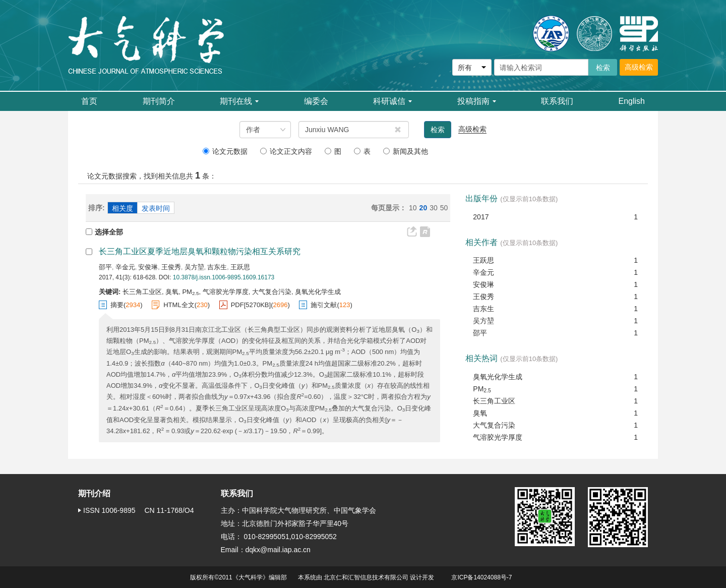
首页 (89, 101)
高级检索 (639, 67)
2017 (481, 217)
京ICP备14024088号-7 (481, 577)
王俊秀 (171, 267)
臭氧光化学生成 (498, 377)
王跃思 (240, 267)
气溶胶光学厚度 (498, 437)
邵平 (105, 267)
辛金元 (125, 267)
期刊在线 (239, 101)
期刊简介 (159, 101)
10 (413, 208)
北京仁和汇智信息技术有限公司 (366, 577)
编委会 (316, 101)
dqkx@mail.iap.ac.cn (278, 550)
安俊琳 (148, 267)
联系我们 (557, 101)
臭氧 (480, 413)
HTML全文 (179, 305)
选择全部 (104, 232)
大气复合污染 (494, 425)
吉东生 (217, 267)
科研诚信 (392, 101)
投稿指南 (477, 101)
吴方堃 (194, 267)
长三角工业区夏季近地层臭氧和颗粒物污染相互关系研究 (200, 251)
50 (444, 208)
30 (434, 208)
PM (482, 389)
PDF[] (251, 305)
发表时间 (156, 208)
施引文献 (324, 305)
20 (423, 208)
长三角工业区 (494, 401)
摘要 (117, 305)
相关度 (123, 208)
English (632, 101)
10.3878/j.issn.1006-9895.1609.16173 (224, 277)
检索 (438, 130)
